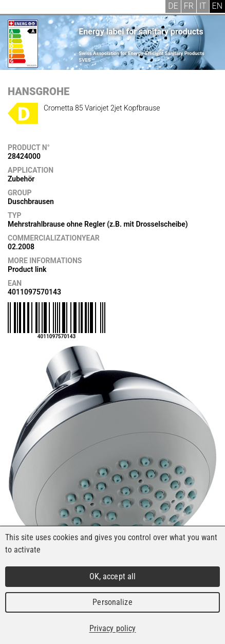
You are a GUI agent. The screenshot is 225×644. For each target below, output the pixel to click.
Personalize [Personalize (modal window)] (112, 602)
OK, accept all (113, 576)
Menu (15, 8)
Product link (27, 269)
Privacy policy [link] (113, 628)
